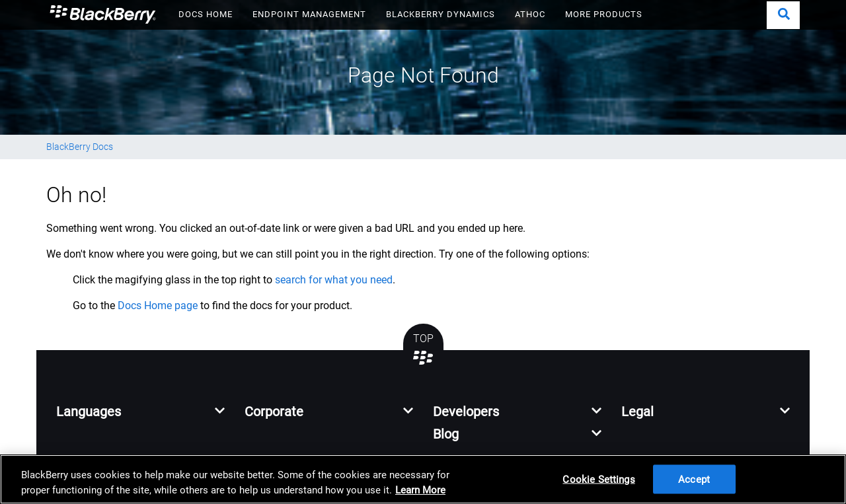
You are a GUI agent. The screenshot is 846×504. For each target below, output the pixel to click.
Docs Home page (158, 306)
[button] (783, 15)
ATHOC (530, 14)
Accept (694, 479)
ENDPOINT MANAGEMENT (309, 14)
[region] (423, 479)
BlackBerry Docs (80, 147)
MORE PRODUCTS (604, 14)
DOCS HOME (206, 14)
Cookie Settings (598, 479)
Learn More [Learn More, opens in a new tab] (420, 490)
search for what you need (334, 280)
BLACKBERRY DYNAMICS (441, 14)
